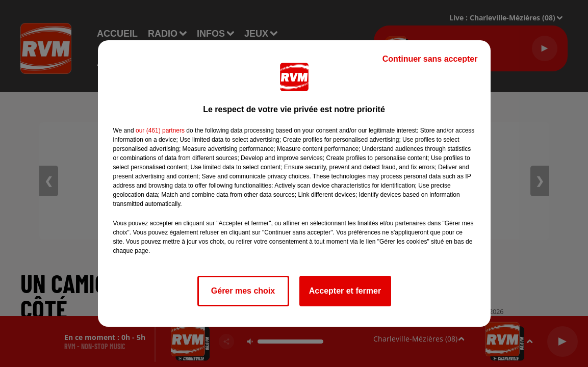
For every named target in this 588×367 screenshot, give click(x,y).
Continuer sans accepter (430, 59)
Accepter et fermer (345, 291)
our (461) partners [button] (160, 130)
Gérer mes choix (243, 291)
